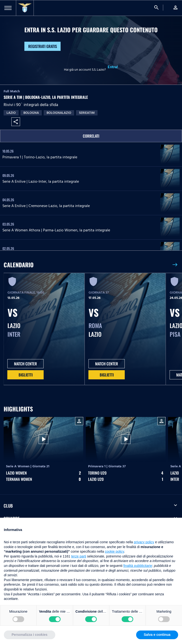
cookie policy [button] (115, 551)
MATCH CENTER (25, 364)
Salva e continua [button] (157, 635)
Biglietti (26, 375)
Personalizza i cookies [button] (30, 635)
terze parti (79, 556)
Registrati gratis (43, 46)
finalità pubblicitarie (138, 566)
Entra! (113, 67)
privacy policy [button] (144, 542)
